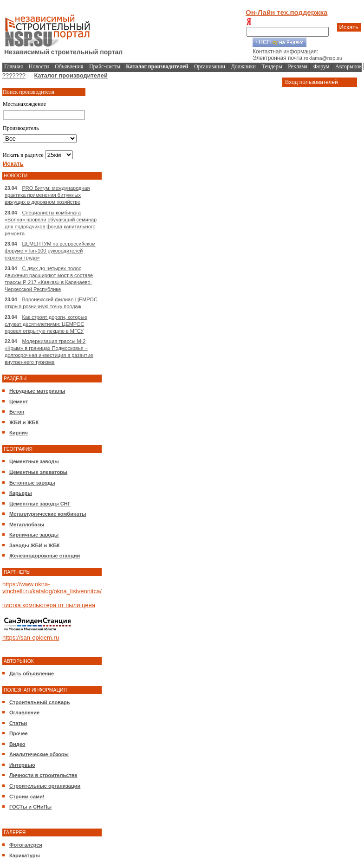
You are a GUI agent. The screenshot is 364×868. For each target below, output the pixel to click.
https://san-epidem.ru (31, 638)
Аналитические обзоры (39, 754)
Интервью (22, 765)
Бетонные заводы (32, 483)
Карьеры (21, 493)
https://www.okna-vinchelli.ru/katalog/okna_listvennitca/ (52, 588)
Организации (210, 66)
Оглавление (24, 713)
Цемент (19, 402)
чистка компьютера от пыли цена (49, 605)
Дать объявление (32, 674)
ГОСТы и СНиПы (30, 807)
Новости (39, 66)
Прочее (19, 733)
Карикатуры (25, 855)
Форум (322, 66)
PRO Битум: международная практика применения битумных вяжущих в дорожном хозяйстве (47, 195)
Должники (244, 66)
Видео (17, 744)
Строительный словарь (40, 702)
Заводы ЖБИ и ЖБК (35, 545)
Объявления (69, 66)
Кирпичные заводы (34, 535)
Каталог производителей (71, 75)
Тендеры (272, 66)
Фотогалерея (26, 845)
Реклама (298, 66)
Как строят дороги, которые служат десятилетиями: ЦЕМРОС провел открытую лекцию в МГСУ (46, 324)
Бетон (17, 412)
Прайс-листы (105, 66)
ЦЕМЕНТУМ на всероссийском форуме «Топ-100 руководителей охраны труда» (50, 251)
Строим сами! (27, 797)
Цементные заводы (34, 461)
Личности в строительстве (43, 775)
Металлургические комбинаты (48, 514)
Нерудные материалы (37, 391)
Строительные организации (45, 786)
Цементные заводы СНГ (40, 504)
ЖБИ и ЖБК (24, 422)
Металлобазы (27, 525)
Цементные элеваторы (38, 472)
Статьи (18, 723)
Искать (349, 27)
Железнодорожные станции (45, 556)
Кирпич (19, 433)
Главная (13, 66)
